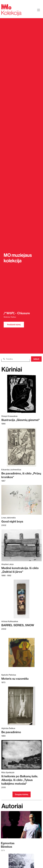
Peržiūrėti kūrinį (14, 325)
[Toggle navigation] (39, 10)
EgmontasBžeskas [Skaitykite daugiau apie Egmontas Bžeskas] (8, 845)
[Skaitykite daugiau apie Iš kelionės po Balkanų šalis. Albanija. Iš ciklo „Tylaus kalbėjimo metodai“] (21, 755)
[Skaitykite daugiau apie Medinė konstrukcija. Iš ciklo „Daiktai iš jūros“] (21, 545)
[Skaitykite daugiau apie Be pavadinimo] (21, 706)
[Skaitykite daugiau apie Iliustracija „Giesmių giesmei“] (21, 394)
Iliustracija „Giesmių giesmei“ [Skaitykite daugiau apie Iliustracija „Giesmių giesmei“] (21, 420)
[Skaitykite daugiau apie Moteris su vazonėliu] (21, 652)
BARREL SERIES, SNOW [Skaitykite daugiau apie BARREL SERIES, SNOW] (18, 625)
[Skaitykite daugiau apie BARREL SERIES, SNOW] (21, 599)
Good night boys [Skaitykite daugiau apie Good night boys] (12, 521)
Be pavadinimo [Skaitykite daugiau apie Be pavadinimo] (11, 732)
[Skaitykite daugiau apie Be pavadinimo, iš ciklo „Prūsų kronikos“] (21, 447)
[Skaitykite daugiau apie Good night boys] (21, 500)
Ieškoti (36, 359)
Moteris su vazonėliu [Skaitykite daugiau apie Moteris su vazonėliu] (15, 679)
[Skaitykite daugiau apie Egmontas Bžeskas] (21, 826)
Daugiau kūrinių (22, 794)
